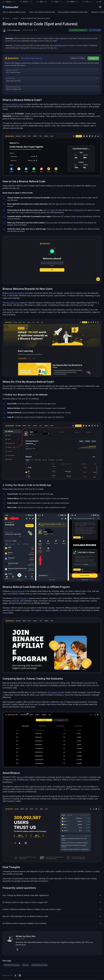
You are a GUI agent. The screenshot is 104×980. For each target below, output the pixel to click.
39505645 (58, 45)
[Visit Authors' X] (17, 950)
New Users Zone (13, 303)
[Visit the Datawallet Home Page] (3, 18)
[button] (100, 7)
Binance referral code (13, 104)
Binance (20, 777)
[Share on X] (15, 975)
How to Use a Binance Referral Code (42, 12)
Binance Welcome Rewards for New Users (73, 12)
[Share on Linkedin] (20, 975)
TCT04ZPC (17, 45)
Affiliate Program (20, 598)
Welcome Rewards (17, 293)
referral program (18, 591)
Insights (15, 18)
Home (7, 18)
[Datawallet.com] (10, 7)
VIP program (52, 692)
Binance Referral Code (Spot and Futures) (36, 18)
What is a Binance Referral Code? (14, 12)
